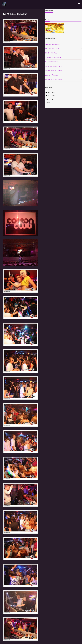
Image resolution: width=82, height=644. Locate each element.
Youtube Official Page (52, 49)
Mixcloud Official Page (52, 62)
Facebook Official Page (52, 44)
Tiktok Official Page (51, 53)
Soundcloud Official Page (53, 57)
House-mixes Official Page (53, 66)
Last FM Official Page (52, 75)
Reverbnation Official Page (54, 71)
